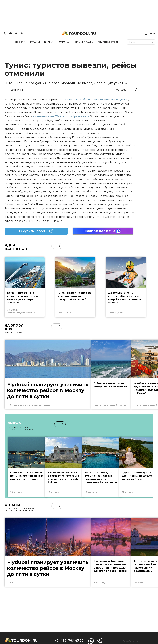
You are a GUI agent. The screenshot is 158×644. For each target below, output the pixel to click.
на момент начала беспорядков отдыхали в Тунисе (93, 99)
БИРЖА (49, 42)
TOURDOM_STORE (108, 42)
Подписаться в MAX (103, 231)
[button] (60, 246)
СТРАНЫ (35, 42)
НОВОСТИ (19, 42)
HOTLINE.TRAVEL (83, 42)
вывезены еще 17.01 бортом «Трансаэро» (61, 116)
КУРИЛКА (63, 42)
